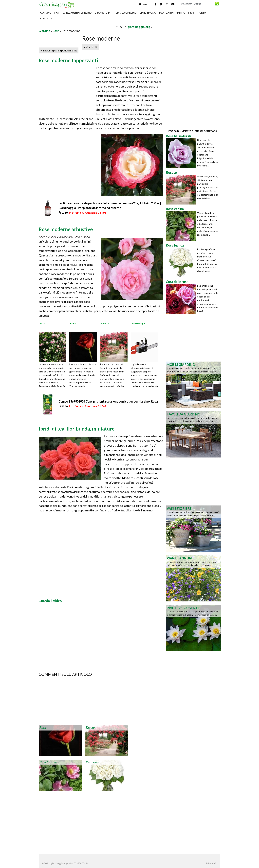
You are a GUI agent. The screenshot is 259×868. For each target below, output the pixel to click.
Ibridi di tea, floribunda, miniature (77, 429)
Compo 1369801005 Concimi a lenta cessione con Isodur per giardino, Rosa (108, 401)
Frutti (192, 13)
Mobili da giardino (125, 13)
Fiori (57, 13)
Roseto (90, 728)
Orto (203, 13)
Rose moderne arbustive (66, 229)
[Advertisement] (77, 27)
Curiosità (46, 19)
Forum (144, 4)
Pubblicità (211, 863)
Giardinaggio (148, 13)
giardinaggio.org (139, 27)
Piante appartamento (172, 13)
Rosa (43, 728)
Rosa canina (48, 762)
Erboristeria (102, 13)
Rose (56, 31)
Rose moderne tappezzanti (68, 60)
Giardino (46, 13)
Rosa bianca (94, 762)
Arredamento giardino (77, 13)
